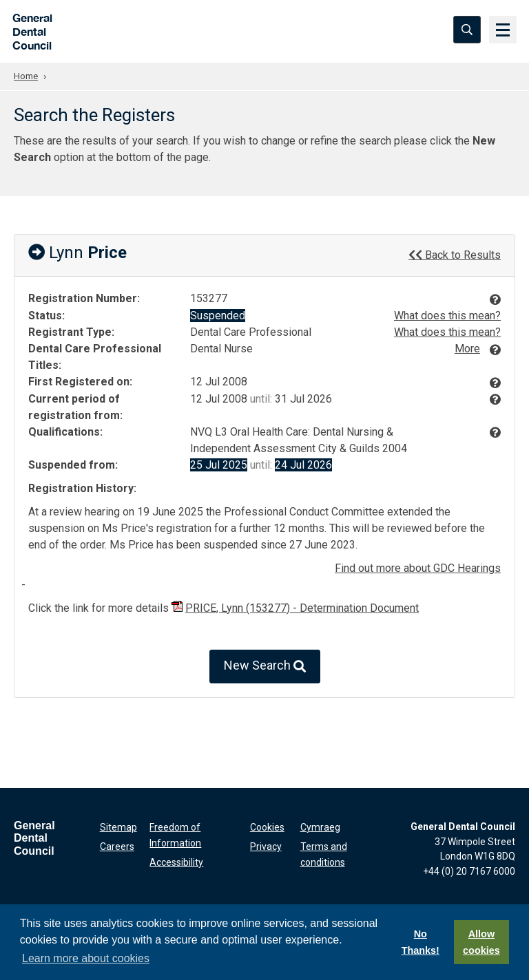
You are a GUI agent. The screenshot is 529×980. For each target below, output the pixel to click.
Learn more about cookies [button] (86, 958)
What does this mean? (447, 315)
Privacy (266, 844)
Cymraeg (320, 826)
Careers (117, 844)
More (467, 348)
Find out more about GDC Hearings (418, 567)
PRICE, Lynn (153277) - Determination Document (302, 607)
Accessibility (176, 859)
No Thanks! (421, 942)
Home (27, 76)
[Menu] (501, 31)
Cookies (267, 826)
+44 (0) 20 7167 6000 (469, 871)
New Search (265, 666)
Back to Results (455, 254)
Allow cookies (481, 942)
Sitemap (118, 826)
